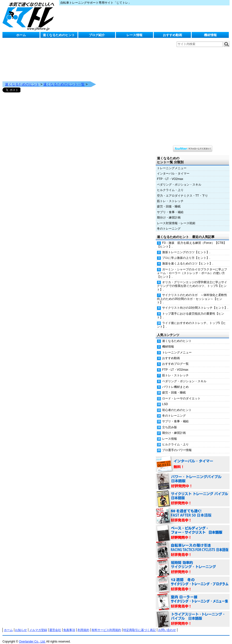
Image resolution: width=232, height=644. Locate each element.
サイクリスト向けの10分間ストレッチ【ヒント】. (195, 303)
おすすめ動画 (172, 35)
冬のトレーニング (169, 224)
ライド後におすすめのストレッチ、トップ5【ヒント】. (191, 320)
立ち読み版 (170, 422)
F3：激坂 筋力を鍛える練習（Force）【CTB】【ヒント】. (192, 240)
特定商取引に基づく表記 (139, 625)
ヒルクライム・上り (170, 185)
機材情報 (210, 35)
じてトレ (30, 16)
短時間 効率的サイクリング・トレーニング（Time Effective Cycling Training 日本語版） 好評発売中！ (193, 563)
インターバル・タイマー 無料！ (193, 459)
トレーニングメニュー (172, 163)
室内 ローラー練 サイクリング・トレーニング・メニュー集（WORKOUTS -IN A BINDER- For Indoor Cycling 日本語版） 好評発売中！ (193, 597)
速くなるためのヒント (59, 35)
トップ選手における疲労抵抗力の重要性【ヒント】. (191, 311)
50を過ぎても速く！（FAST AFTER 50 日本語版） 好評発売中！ (193, 511)
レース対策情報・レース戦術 (176, 218)
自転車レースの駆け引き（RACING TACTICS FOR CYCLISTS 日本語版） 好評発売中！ (193, 545)
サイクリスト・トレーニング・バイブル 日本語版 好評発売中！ (193, 494)
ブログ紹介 (97, 35)
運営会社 (55, 625)
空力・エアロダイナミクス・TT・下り (182, 191)
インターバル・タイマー (173, 169)
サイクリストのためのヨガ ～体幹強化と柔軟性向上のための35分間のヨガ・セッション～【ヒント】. (192, 294)
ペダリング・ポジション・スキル (179, 180)
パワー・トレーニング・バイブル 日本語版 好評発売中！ (193, 477)
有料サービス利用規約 (106, 625)
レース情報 (134, 35)
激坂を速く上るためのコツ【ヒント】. (188, 259)
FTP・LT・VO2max (170, 174)
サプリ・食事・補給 (170, 207)
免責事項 (69, 625)
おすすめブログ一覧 (175, 359)
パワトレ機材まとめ (175, 382)
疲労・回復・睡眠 (169, 202)
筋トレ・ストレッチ (170, 196)
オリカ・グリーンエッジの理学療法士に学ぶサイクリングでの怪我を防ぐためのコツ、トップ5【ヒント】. (192, 281)
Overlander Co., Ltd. (32, 637)
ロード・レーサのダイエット (181, 394)
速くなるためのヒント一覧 (64, 79)
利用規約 (83, 625)
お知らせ (21, 625)
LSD (165, 399)
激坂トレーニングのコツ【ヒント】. (186, 247)
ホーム (21, 35)
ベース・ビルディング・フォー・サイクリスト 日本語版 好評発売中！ (193, 528)
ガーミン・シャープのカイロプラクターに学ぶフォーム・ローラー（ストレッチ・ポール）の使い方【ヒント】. (192, 268)
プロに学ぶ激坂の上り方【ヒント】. (186, 253)
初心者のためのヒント (177, 405)
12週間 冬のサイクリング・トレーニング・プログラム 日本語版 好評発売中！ (193, 580)
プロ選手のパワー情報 (177, 445)
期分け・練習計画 (169, 213)
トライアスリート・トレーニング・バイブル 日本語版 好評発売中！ (193, 614)
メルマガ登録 (38, 625)
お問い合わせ (167, 625)
